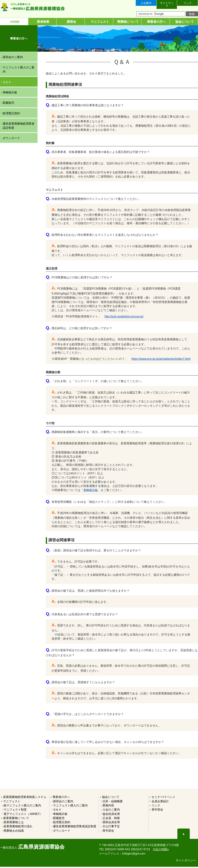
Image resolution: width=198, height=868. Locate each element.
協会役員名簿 (111, 815)
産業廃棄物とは (14, 823)
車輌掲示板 (91, 491)
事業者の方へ (156, 22)
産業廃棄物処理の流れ (18, 827)
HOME (14, 22)
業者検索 (42, 22)
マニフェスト (99, 22)
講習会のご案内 (13, 58)
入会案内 (146, 4)
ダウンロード (11, 139)
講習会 (71, 22)
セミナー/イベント (164, 798)
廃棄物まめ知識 (14, 832)
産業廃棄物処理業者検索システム (25, 798)
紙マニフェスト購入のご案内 (22, 806)
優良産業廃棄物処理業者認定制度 (19, 127)
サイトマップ (167, 4)
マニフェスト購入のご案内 (19, 70)
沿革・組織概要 (113, 802)
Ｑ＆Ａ (7, 83)
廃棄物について (127, 22)
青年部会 (108, 832)
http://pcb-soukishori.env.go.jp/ (124, 318)
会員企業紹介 (160, 802)
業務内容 (108, 806)
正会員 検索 (111, 819)
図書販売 (8, 104)
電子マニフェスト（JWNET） (23, 815)
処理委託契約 (11, 114)
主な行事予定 (111, 827)
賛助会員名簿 (111, 823)
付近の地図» (161, 850)
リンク (187, 4)
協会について (184, 22)
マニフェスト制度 (15, 811)
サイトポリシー (186, 861)
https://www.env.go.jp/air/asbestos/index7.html (161, 360)
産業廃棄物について (16, 819)
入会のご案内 (111, 811)
